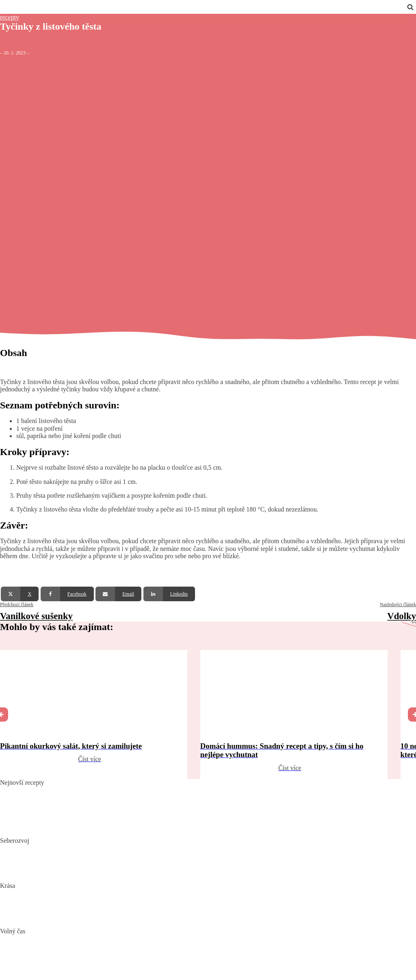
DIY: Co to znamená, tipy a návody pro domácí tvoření (71, 951)
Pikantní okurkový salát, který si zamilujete (56, 790)
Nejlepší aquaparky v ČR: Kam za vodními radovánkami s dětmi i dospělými (100, 938)
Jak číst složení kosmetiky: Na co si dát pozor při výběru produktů (86, 906)
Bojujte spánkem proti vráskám (41, 918)
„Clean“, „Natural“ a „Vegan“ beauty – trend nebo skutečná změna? (88, 893)
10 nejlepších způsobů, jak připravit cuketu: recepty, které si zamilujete (92, 815)
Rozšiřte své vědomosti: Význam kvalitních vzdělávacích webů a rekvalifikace (102, 873)
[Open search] (410, 7)
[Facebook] (67, 594)
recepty (10, 17)
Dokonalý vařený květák (32, 828)
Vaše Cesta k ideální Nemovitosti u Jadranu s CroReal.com (77, 964)
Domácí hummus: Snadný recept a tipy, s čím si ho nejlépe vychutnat (90, 803)
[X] (20, 594)
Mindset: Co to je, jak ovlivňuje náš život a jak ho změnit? (76, 860)
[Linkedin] (169, 594)
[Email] (118, 594)
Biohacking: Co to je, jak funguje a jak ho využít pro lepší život (83, 848)
